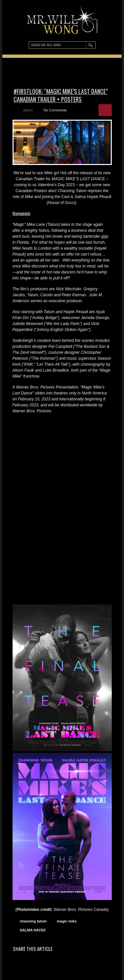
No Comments (55, 110)
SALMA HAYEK (33, 930)
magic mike (67, 921)
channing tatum (33, 921)
